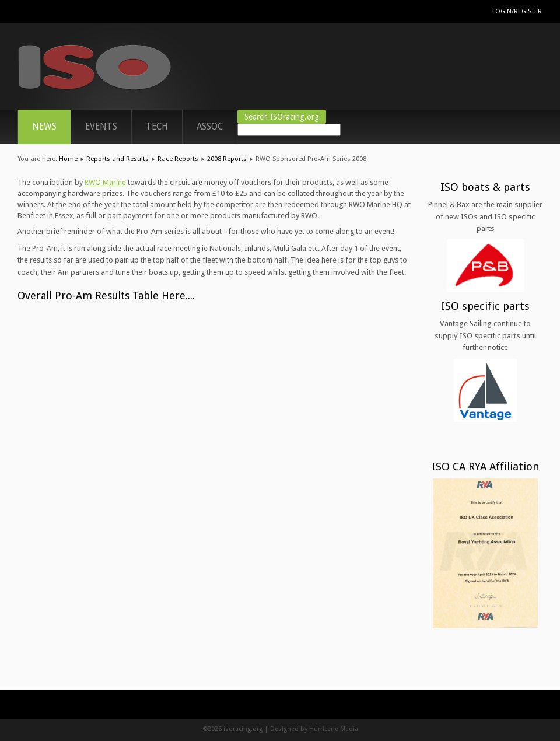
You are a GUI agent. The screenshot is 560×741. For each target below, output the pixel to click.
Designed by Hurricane (305, 729)
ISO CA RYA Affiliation (486, 466)
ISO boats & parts (485, 187)
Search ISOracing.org (282, 117)
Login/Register (517, 11)
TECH (157, 127)
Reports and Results (118, 159)
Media (349, 729)
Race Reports (178, 159)
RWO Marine (105, 182)
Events (101, 127)
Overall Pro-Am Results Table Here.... (106, 296)
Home (68, 159)
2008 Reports (227, 159)
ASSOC (210, 127)
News (44, 127)
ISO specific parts (485, 306)
